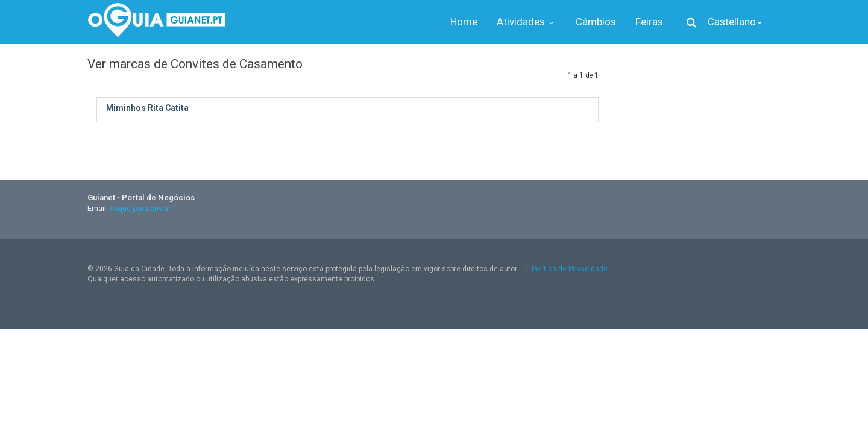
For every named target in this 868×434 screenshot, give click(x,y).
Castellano (735, 22)
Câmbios (596, 22)
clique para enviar (140, 208)
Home (464, 22)
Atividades (527, 22)
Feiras (649, 22)
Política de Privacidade (570, 269)
